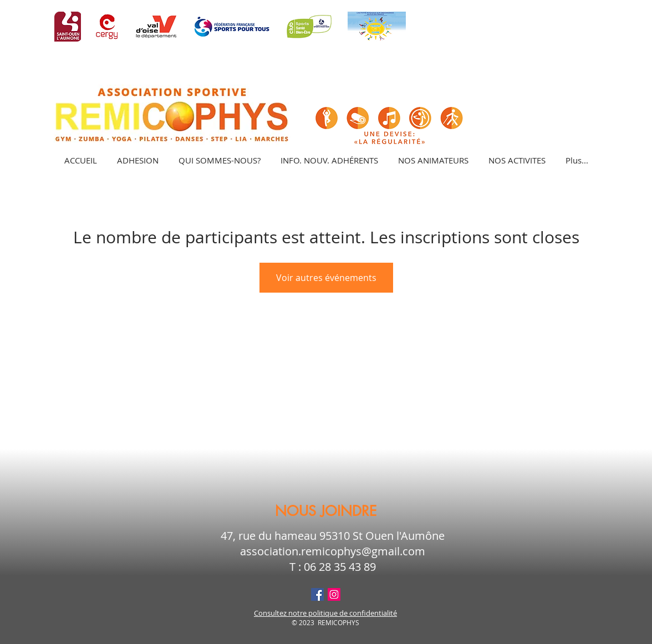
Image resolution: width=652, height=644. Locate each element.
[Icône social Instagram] (334, 594)
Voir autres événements (326, 278)
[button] (516, 160)
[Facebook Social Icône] (317, 594)
